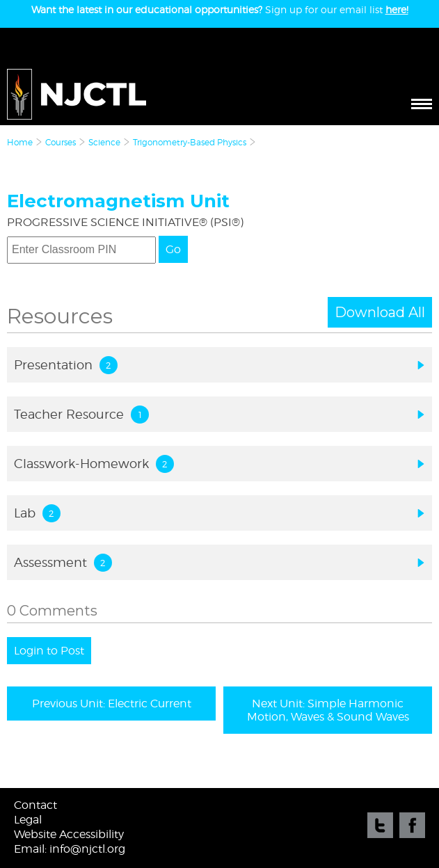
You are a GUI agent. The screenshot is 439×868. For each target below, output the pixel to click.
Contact (35, 805)
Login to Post (49, 651)
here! (397, 9)
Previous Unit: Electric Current (112, 704)
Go (173, 249)
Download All (380, 312)
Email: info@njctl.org (70, 849)
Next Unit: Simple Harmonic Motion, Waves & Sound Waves (328, 710)
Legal (28, 820)
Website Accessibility (69, 834)
